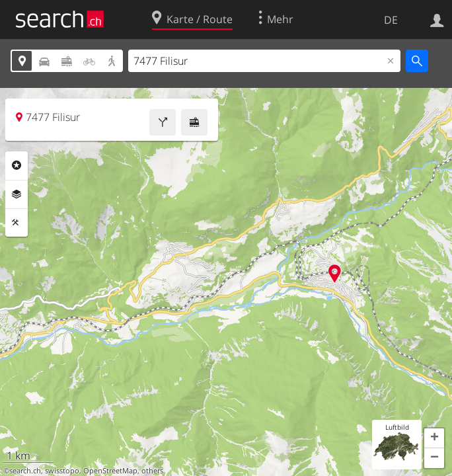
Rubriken (17, 165)
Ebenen (17, 194)
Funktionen (17, 223)
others (152, 471)
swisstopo (62, 471)
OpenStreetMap (110, 471)
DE (391, 20)
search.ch (25, 471)
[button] (434, 438)
